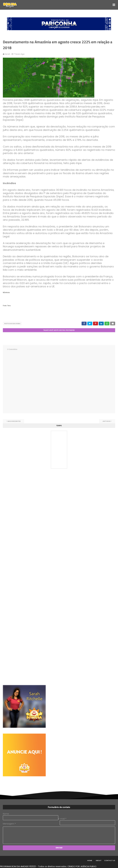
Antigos (106, 421)
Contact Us (110, 860)
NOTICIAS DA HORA (12, 324)
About (99, 860)
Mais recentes (14, 421)
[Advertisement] (24, 491)
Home (90, 860)
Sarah (7, 54)
